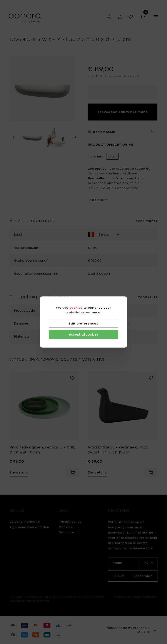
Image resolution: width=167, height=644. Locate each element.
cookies (76, 308)
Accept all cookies (84, 334)
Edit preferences (83, 323)
